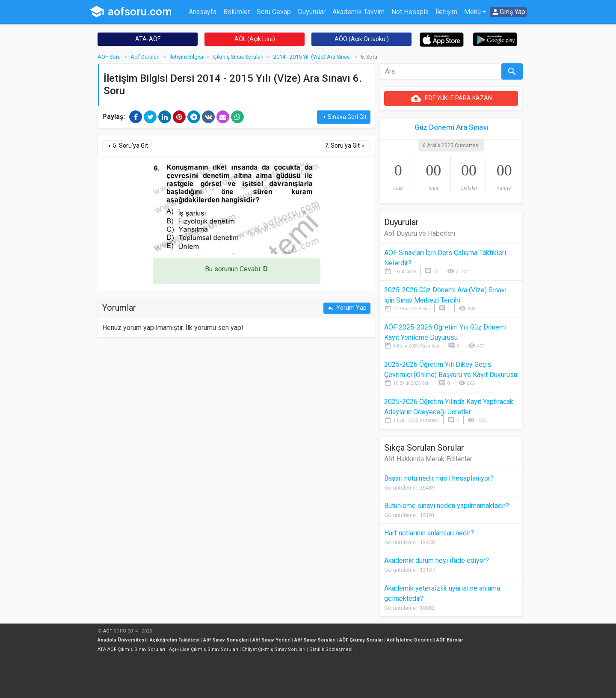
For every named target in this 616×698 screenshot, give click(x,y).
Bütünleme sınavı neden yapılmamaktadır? (447, 506)
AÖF (108, 631)
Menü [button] (472, 12)
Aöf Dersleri (145, 57)
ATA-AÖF (148, 39)
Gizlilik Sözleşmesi (331, 649)
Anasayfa (203, 12)
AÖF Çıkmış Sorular (361, 640)
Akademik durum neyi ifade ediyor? (437, 560)
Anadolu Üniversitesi (122, 640)
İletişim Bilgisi (186, 57)
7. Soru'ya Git (346, 146)
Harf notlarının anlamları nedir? (429, 533)
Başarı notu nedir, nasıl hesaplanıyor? (439, 478)
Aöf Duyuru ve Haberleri (420, 233)
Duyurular (312, 12)
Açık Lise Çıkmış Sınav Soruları (204, 649)
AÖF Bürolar (450, 640)
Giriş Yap (508, 12)
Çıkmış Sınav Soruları (238, 57)
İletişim (446, 12)
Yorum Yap (347, 308)
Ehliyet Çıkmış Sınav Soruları (274, 649)
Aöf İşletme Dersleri (410, 640)
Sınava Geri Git (344, 117)
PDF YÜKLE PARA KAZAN (451, 98)
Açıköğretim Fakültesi (175, 640)
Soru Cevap (274, 12)
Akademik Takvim (358, 12)
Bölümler (237, 12)
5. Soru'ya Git (127, 146)
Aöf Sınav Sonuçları (226, 640)
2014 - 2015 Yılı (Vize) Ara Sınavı (312, 57)
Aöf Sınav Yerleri (271, 640)
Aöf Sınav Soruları (315, 640)
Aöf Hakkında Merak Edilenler (428, 459)
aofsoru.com (130, 12)
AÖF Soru (109, 57)
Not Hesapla (410, 12)
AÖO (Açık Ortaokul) (362, 39)
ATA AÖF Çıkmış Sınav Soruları (131, 649)
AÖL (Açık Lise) (255, 39)
